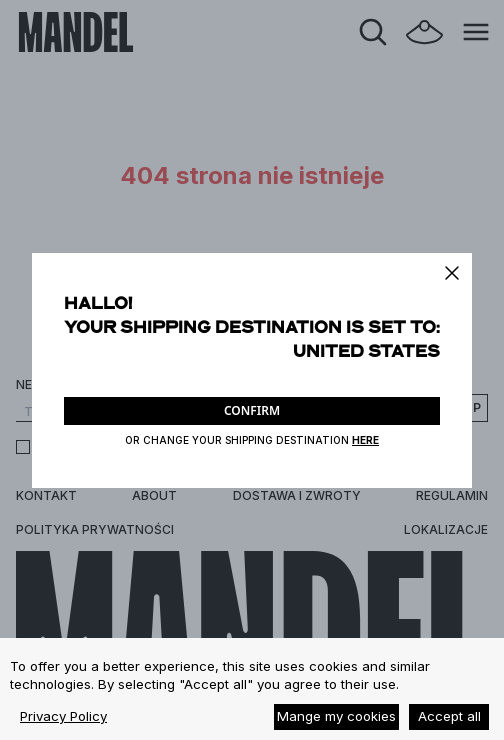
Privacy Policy (63, 716)
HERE (365, 440)
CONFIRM (252, 410)
